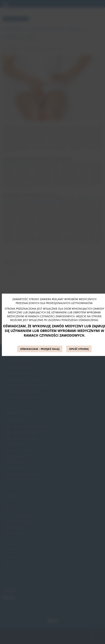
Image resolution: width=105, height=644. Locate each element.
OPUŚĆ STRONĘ (79, 349)
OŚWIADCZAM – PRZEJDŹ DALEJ (40, 349)
